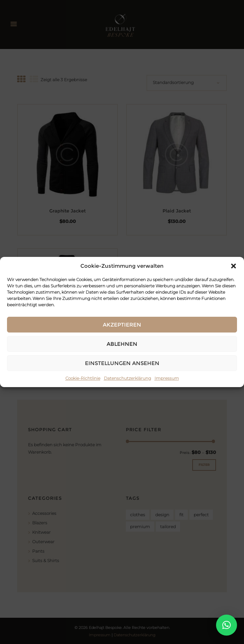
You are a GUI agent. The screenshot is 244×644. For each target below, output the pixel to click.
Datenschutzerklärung (127, 378)
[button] (234, 266)
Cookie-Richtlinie (83, 378)
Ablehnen (122, 344)
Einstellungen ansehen (122, 363)
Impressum (167, 378)
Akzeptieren (122, 325)
